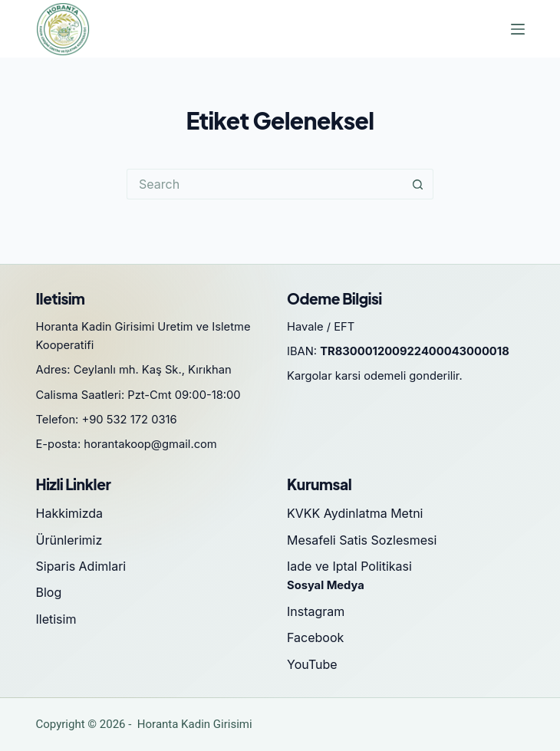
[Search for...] (265, 184)
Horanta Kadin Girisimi (195, 724)
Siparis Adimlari (81, 566)
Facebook (315, 637)
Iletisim (56, 619)
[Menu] (518, 29)
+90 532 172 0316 (130, 420)
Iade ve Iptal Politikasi (349, 566)
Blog (49, 592)
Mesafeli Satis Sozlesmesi (362, 540)
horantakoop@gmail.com (150, 444)
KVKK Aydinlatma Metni (355, 513)
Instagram (316, 611)
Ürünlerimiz (69, 540)
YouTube (312, 664)
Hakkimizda (70, 513)
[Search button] (418, 184)
